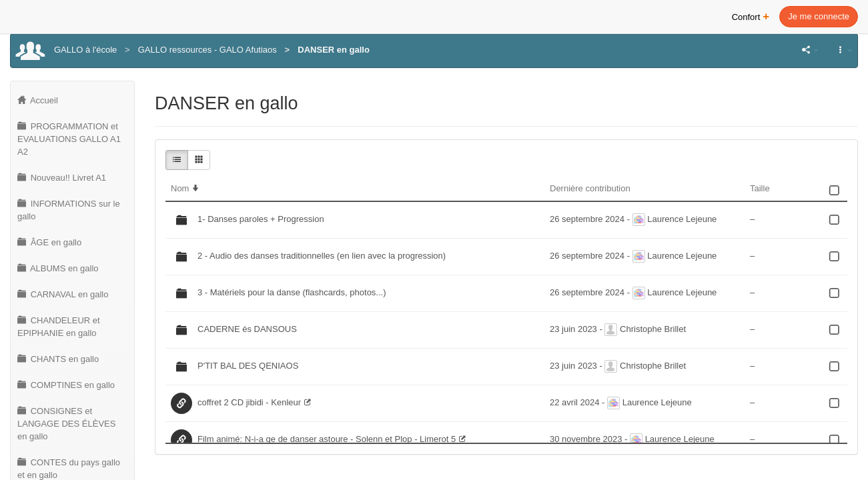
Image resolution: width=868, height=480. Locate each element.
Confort (751, 16)
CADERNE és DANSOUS (247, 329)
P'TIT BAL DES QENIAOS (248, 366)
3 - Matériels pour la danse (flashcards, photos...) (292, 292)
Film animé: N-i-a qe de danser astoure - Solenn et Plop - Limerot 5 (327, 439)
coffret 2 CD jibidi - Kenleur (249, 402)
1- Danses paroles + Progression (261, 219)
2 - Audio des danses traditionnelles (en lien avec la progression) (322, 256)
